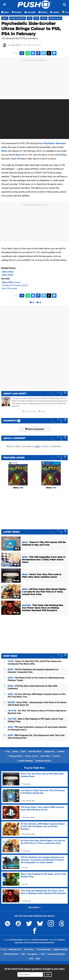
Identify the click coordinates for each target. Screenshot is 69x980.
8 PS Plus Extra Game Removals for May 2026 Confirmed (33, 687)
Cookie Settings (26, 761)
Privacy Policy (16, 756)
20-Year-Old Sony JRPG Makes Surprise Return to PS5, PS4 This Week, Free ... (37, 695)
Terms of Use (31, 756)
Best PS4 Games (10, 289)
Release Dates (55, 18)
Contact (61, 752)
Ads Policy (45, 756)
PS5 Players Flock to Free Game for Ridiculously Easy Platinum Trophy (36, 679)
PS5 (30, 18)
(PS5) (8, 275)
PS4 (36, 18)
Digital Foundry (61, 949)
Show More (34, 907)
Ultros (44, 18)
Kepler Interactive (18, 18)
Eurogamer (33, 954)
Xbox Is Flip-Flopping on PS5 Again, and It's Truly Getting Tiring (35, 720)
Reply (42, 412)
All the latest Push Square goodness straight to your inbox (35, 969)
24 (16, 613)
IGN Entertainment (40, 940)
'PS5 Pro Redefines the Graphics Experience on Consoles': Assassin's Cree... (33, 671)
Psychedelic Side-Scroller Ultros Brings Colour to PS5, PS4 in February (31, 29)
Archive (56, 756)
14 (17, 565)
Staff (23, 752)
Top (7, 752)
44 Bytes (61, 940)
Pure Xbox (29, 949)
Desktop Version (43, 761)
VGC (43, 954)
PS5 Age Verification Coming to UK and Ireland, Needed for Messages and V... (37, 728)
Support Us (49, 752)
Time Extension (44, 949)
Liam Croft (15, 45)
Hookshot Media (17, 940)
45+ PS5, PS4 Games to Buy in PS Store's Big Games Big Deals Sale (37, 712)
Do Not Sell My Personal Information (40, 943)
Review (11, 282)
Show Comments (34, 429)
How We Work (35, 752)
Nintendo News (11, 954)
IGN (23, 954)
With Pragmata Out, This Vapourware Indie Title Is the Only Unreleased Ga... (36, 737)
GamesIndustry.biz (56, 954)
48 (16, 581)
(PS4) (8, 272)
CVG (31, 959)
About (15, 752)
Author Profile (29, 412)
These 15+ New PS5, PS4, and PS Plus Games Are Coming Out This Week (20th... (35, 663)
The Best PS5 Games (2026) (15, 285)
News (5, 18)
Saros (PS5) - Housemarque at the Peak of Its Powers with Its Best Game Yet (37, 704)
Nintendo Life (15, 949)
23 (17, 597)
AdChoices (19, 943)
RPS (38, 959)
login (37, 446)
